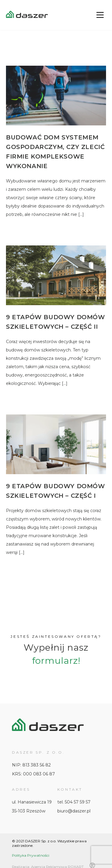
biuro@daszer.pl (74, 811)
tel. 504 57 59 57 (74, 802)
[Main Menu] (100, 15)
